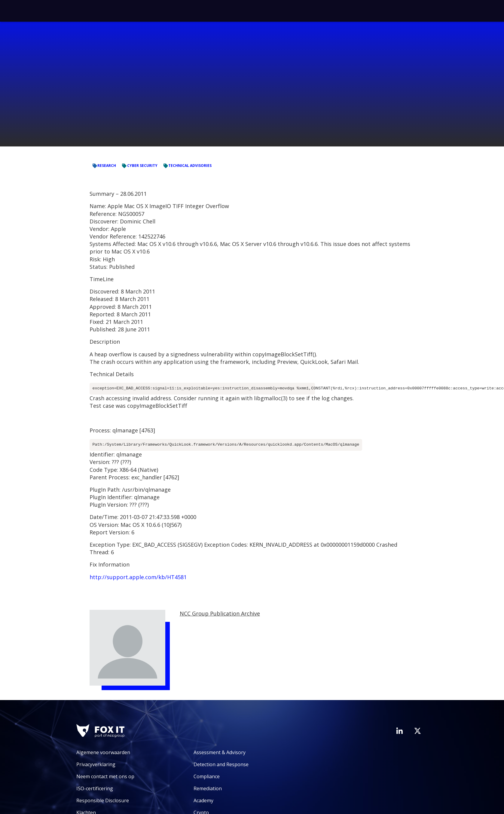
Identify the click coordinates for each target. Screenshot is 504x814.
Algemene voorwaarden (103, 752)
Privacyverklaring (96, 764)
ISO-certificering (95, 788)
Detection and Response (221, 764)
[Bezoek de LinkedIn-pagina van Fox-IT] (399, 731)
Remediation (208, 788)
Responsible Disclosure (103, 800)
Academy (203, 800)
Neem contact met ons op (105, 776)
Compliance (207, 776)
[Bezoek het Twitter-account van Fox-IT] (417, 731)
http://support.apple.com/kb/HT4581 (138, 577)
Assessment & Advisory (220, 752)
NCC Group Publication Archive (220, 613)
